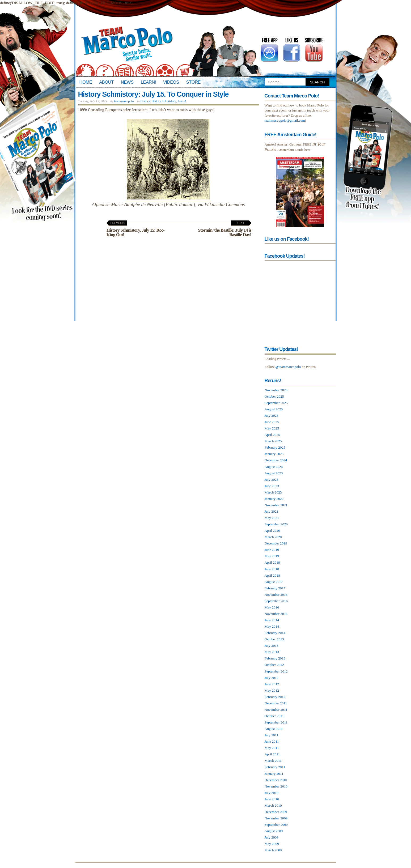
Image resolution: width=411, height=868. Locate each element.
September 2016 (276, 601)
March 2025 (273, 441)
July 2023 (272, 480)
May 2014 (272, 626)
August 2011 (274, 729)
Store (193, 82)
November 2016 (276, 595)
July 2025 (272, 416)
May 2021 (272, 518)
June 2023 (272, 486)
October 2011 (274, 716)
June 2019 (272, 550)
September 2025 (276, 403)
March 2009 (273, 850)
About (106, 82)
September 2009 (276, 825)
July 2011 (272, 735)
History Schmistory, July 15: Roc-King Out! (135, 229)
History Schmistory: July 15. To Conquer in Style (153, 94)
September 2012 (276, 671)
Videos (171, 82)
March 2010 (273, 805)
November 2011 (276, 710)
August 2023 (274, 473)
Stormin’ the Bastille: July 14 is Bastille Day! (224, 229)
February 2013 (275, 658)
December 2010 (276, 780)
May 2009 (272, 844)
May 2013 (272, 652)
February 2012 (275, 697)
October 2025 (274, 396)
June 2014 (272, 620)
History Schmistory (164, 101)
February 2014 (275, 633)
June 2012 (272, 684)
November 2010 (276, 786)
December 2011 (276, 703)
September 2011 (276, 722)
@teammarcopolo (288, 367)
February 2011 (275, 767)
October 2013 (274, 639)
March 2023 (273, 492)
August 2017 (274, 582)
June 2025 (272, 422)
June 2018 (272, 569)
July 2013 (272, 646)
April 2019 (272, 562)
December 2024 (276, 460)
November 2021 (276, 505)
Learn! (148, 82)
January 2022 (274, 499)
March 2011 (273, 761)
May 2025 (272, 428)
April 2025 (272, 435)
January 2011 (274, 774)
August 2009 (274, 831)
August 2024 (274, 467)
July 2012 (272, 678)
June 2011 (272, 741)
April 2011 (272, 754)
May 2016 (272, 607)
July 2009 (272, 837)
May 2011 (272, 748)
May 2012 (272, 690)
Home (86, 82)
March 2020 (273, 537)
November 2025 (276, 390)
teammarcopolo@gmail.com (285, 120)
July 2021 (272, 511)
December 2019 (276, 543)
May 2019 (272, 556)
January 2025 (274, 454)
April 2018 (272, 575)
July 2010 (272, 793)
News (127, 82)
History (145, 101)
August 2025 (274, 409)
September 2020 (276, 524)
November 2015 (276, 614)
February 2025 (275, 447)
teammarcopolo (124, 101)
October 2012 (274, 665)
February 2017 (275, 588)
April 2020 (272, 531)
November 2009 (276, 818)
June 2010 (272, 799)
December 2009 (276, 812)
